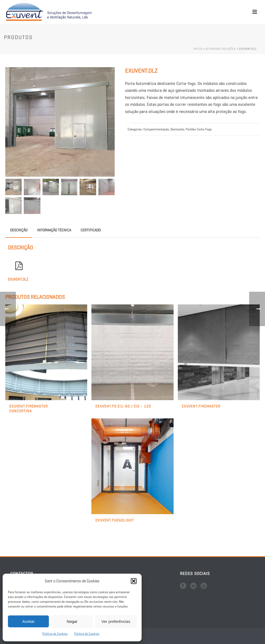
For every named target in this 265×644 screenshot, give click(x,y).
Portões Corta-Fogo (199, 129)
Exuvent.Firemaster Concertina (29, 409)
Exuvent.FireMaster (201, 406)
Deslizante (177, 129)
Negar (72, 621)
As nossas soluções (221, 49)
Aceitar (28, 621)
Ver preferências (116, 621)
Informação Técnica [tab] (54, 230)
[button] (134, 581)
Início (198, 49)
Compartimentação (156, 129)
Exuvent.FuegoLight (115, 520)
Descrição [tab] (19, 230)
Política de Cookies (55, 634)
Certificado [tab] (91, 230)
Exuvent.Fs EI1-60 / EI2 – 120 (123, 406)
